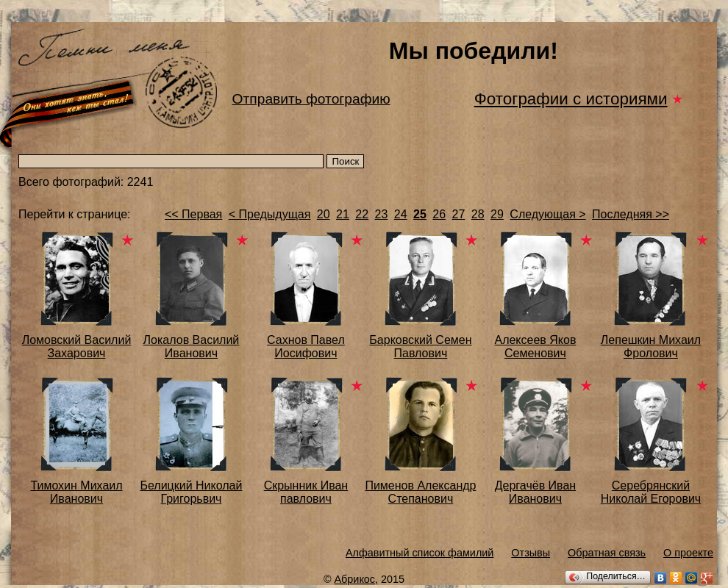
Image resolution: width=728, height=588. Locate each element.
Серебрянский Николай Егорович (651, 492)
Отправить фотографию (311, 99)
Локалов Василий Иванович (192, 347)
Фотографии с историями (571, 99)
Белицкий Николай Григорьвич (191, 492)
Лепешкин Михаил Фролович (651, 347)
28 (478, 214)
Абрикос (355, 579)
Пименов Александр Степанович (420, 492)
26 (439, 214)
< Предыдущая (270, 214)
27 (459, 214)
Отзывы (531, 553)
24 (401, 214)
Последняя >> (631, 214)
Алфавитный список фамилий (420, 553)
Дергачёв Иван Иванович (535, 492)
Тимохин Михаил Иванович (76, 492)
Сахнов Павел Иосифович (306, 347)
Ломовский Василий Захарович (77, 347)
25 (420, 214)
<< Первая (193, 214)
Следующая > (547, 214)
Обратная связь (607, 553)
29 (497, 214)
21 (343, 214)
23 (382, 214)
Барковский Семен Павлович (420, 347)
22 (362, 214)
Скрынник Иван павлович (306, 492)
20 (324, 214)
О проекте (688, 553)
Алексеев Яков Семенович (535, 347)
